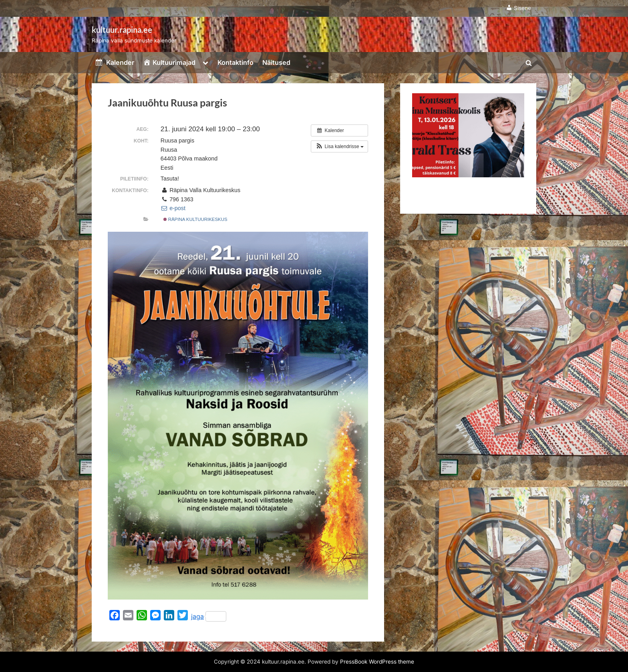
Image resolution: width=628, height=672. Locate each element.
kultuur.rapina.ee (122, 30)
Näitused (276, 62)
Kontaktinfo (235, 62)
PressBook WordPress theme (377, 662)
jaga (209, 616)
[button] (339, 146)
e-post (173, 208)
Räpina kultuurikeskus (195, 219)
